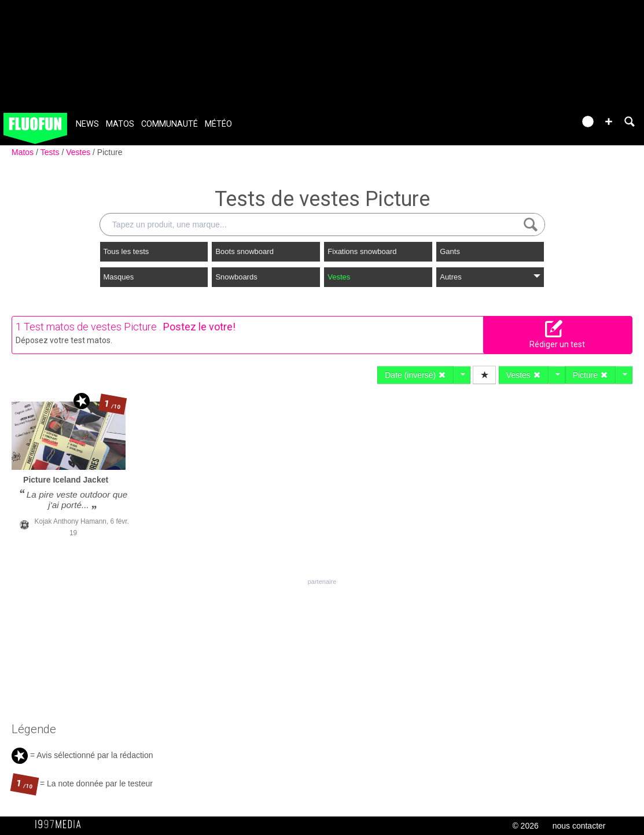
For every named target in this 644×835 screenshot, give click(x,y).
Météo (218, 124)
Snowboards (236, 277)
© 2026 (525, 826)
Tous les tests (126, 251)
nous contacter (579, 826)
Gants (450, 251)
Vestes (79, 152)
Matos (120, 124)
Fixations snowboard (362, 251)
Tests (51, 152)
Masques (119, 277)
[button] (609, 122)
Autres (490, 277)
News (87, 124)
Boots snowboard (244, 251)
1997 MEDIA (61, 825)
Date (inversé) (415, 375)
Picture (110, 152)
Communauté (170, 124)
